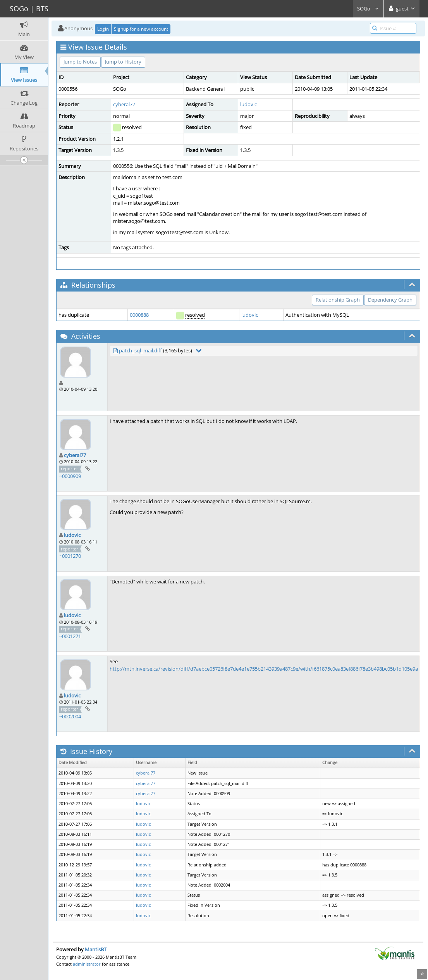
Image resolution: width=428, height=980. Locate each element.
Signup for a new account (141, 29)
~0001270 (70, 556)
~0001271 (70, 636)
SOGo (368, 9)
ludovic (248, 104)
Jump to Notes (80, 62)
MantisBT (96, 949)
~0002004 (70, 716)
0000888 (139, 315)
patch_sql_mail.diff (140, 350)
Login (103, 29)
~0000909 (70, 476)
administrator (87, 964)
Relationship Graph (338, 300)
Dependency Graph (390, 300)
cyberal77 (124, 104)
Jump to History (123, 62)
